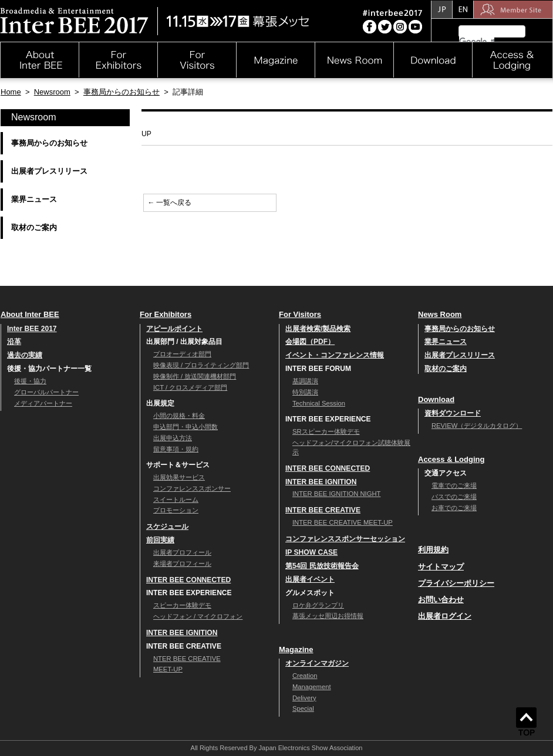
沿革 (14, 342)
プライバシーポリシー (456, 583)
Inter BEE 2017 (32, 329)
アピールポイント (174, 329)
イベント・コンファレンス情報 (335, 355)
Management (312, 687)
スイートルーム (176, 500)
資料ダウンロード (453, 413)
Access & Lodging (451, 459)
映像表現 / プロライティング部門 (201, 365)
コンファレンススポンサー (192, 488)
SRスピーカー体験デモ (326, 431)
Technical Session (319, 403)
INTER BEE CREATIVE (323, 510)
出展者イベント (310, 579)
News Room (440, 314)
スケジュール (167, 526)
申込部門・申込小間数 (186, 427)
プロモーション (176, 510)
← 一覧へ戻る (169, 203)
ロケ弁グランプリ (318, 605)
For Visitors (300, 314)
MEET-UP (168, 669)
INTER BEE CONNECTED (188, 580)
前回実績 (160, 540)
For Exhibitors (166, 314)
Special (303, 708)
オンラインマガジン (317, 663)
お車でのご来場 (454, 508)
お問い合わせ (441, 600)
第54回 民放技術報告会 (322, 566)
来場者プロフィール (182, 563)
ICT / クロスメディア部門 (190, 387)
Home (11, 92)
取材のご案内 (34, 227)
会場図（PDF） (310, 342)
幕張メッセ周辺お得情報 (328, 616)
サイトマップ (441, 567)
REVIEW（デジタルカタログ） (477, 426)
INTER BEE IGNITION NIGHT (336, 494)
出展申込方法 (173, 438)
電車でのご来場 (454, 485)
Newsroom (52, 92)
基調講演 (305, 381)
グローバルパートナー (46, 392)
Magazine (296, 649)
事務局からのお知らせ (122, 92)
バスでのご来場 (454, 497)
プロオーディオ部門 (182, 354)
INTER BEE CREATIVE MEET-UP (343, 522)
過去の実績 (25, 355)
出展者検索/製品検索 (318, 329)
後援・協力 (30, 381)
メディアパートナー (43, 403)
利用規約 (433, 550)
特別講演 (305, 392)
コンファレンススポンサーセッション (345, 539)
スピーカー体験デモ (182, 605)
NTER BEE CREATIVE (187, 659)
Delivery (304, 698)
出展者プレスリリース (49, 171)
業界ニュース (34, 199)
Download (436, 399)
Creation (305, 676)
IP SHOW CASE (311, 552)
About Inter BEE (30, 314)
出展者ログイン (445, 616)
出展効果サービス (179, 477)
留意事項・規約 (176, 449)
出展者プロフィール (182, 552)
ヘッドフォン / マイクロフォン (198, 616)
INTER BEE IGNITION (182, 633)
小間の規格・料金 (179, 416)
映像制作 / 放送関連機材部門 (195, 376)
